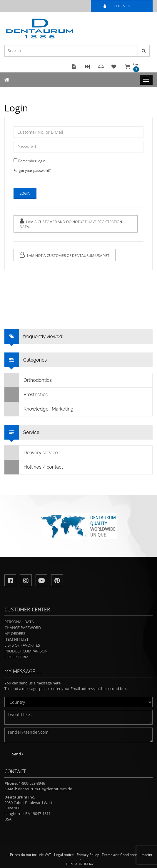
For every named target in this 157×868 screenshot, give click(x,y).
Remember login (32, 161)
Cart (136, 67)
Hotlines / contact (34, 467)
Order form (16, 657)
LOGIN (119, 6)
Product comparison (26, 651)
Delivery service (31, 453)
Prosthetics (26, 395)
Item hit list (16, 639)
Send (18, 754)
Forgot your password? (32, 171)
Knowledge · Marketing (39, 409)
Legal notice (64, 855)
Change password (23, 628)
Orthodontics (28, 380)
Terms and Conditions (120, 855)
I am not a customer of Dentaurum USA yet (65, 255)
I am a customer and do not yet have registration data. (71, 224)
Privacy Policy (88, 855)
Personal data (19, 622)
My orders (15, 633)
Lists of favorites (22, 645)
